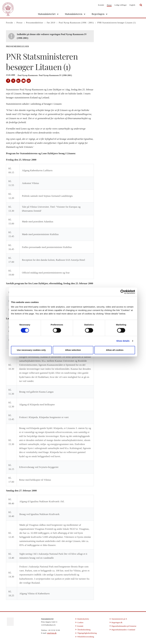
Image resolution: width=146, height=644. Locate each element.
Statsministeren (74, 14)
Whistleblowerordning (86, 637)
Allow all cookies (115, 350)
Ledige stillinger (121, 5)
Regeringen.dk (117, 622)
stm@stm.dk (52, 633)
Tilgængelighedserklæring (87, 633)
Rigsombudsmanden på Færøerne (124, 626)
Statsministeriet (47, 14)
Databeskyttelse (83, 619)
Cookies (80, 622)
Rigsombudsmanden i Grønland (123, 630)
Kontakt (101, 5)
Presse (109, 5)
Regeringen (98, 14)
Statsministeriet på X (119, 619)
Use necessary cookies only (31, 350)
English (132, 5)
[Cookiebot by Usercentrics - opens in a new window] (123, 292)
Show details (123, 341)
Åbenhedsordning (84, 630)
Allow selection (73, 350)
